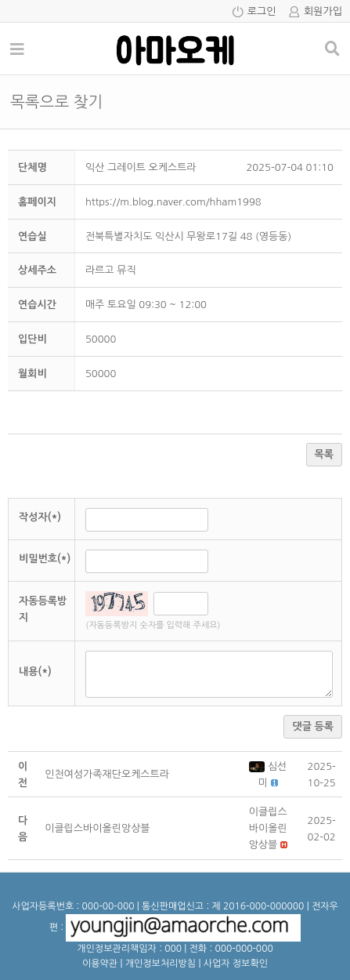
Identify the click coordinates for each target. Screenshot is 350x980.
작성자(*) (40, 517)
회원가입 (323, 11)
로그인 (262, 11)
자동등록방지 (43, 609)
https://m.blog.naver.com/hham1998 (173, 202)
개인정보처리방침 (161, 964)
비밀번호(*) (45, 559)
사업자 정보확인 (236, 964)
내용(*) (35, 671)
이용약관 (100, 964)
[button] (258, 766)
